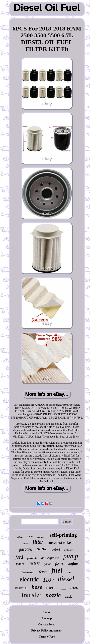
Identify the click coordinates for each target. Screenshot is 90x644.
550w (30, 536)
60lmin (20, 537)
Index (47, 612)
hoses (26, 543)
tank (69, 573)
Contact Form (47, 625)
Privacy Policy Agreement (47, 631)
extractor (41, 537)
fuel (57, 570)
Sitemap (47, 618)
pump (71, 556)
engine (73, 563)
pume (42, 549)
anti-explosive (50, 558)
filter (38, 542)
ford (19, 557)
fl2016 (59, 564)
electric (29, 579)
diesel (66, 579)
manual (21, 588)
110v (48, 580)
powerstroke (59, 542)
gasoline (26, 549)
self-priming (63, 535)
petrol (56, 549)
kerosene (28, 572)
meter (52, 587)
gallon (48, 564)
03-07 (75, 588)
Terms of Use (47, 637)
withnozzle (69, 550)
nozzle (53, 595)
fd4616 (20, 564)
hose (37, 587)
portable (32, 558)
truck (68, 596)
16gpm (42, 572)
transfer (32, 595)
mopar (64, 589)
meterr (34, 563)
